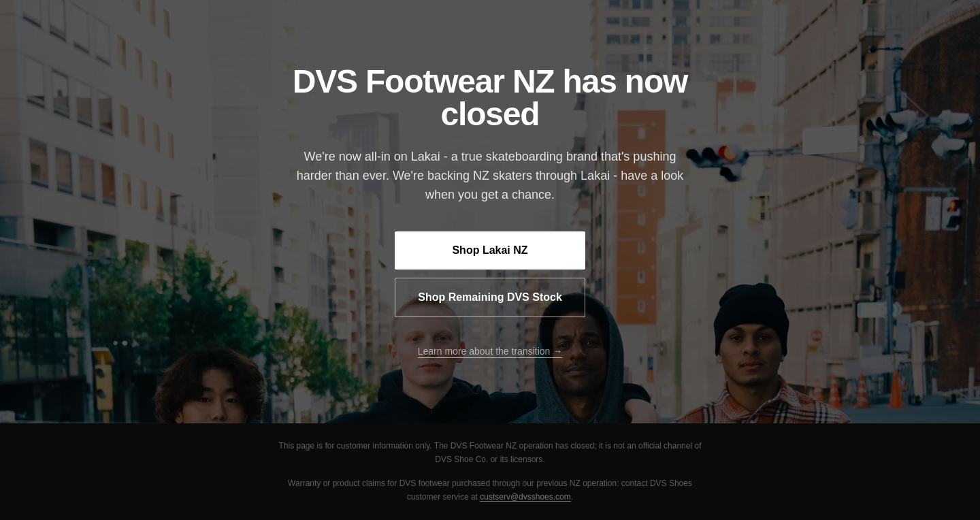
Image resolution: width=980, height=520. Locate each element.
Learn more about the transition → (490, 351)
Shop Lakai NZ (490, 250)
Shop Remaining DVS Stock (490, 297)
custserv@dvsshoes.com (525, 497)
